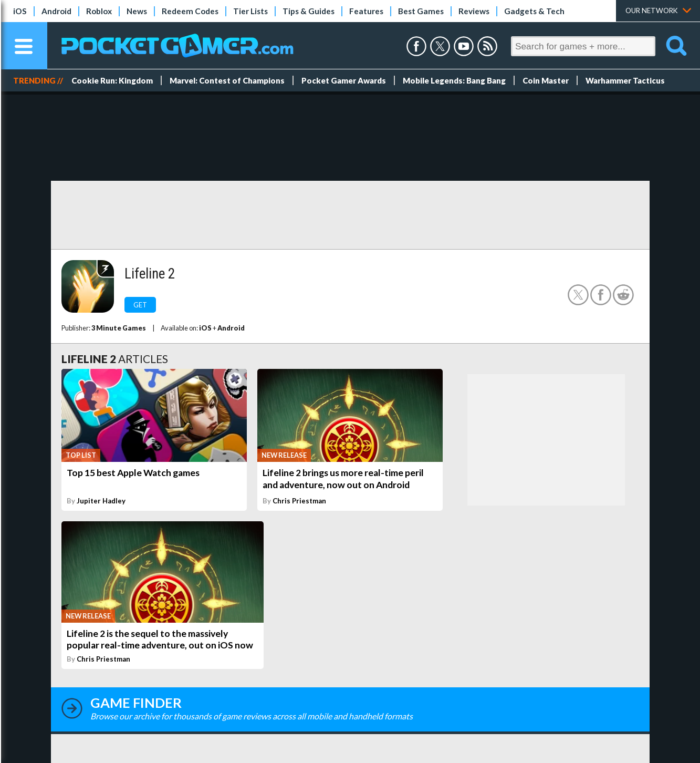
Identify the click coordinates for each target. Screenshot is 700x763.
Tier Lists (250, 11)
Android (56, 11)
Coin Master (546, 80)
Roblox (99, 11)
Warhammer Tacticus (625, 80)
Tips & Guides (309, 11)
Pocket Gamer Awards (344, 80)
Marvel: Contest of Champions (227, 80)
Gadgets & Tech (534, 11)
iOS (20, 11)
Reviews (474, 11)
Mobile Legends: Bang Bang (454, 80)
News (137, 11)
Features (366, 11)
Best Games (421, 11)
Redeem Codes (190, 11)
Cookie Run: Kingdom (112, 80)
